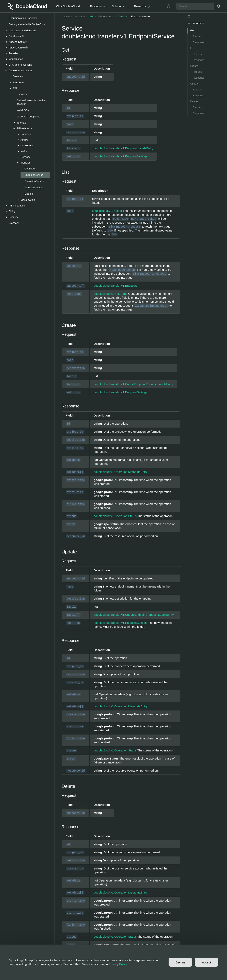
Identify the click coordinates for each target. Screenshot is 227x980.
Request (198, 36)
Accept (206, 962)
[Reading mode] (189, 17)
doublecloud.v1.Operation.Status (115, 516)
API (91, 16)
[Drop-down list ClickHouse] (33, 146)
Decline (180, 962)
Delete (194, 101)
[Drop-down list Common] (33, 134)
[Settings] (169, 6)
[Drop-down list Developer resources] (27, 70)
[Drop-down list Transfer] (27, 53)
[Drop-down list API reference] (31, 128)
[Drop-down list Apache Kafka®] (27, 42)
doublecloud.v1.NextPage (110, 294)
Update (194, 84)
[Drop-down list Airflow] (33, 140)
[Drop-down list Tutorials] (31, 123)
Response (199, 42)
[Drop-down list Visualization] (27, 59)
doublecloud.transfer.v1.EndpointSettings (121, 156)
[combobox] (195, 6)
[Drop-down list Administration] (27, 206)
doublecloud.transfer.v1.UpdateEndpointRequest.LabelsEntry (134, 615)
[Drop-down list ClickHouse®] (27, 36)
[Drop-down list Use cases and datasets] (27, 30)
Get (192, 30)
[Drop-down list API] (29, 88)
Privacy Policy (118, 964)
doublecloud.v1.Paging (107, 211)
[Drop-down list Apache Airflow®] (27, 48)
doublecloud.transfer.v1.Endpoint (115, 286)
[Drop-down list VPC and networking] (27, 65)
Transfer (122, 16)
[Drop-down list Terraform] (29, 82)
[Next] (148, 6)
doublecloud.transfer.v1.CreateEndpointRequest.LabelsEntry (133, 384)
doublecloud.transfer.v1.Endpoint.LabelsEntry (123, 148)
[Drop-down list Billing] (27, 211)
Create (194, 66)
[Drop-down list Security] (27, 217)
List (192, 48)
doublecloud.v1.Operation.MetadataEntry (121, 472)
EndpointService (140, 16)
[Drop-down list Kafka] (33, 151)
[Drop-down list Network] (33, 157)
